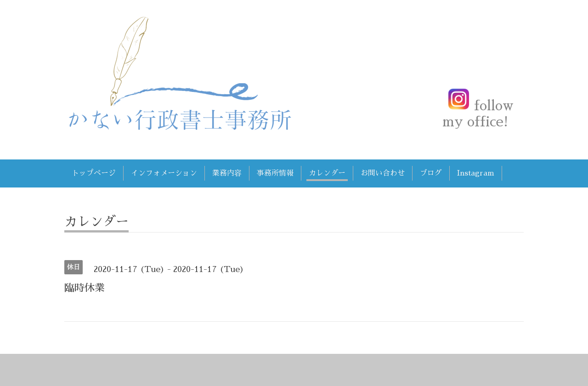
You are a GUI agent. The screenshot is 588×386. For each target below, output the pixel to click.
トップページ (94, 173)
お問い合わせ (383, 173)
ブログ (431, 173)
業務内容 (227, 173)
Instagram (476, 173)
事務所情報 (275, 173)
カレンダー (327, 173)
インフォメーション (164, 173)
